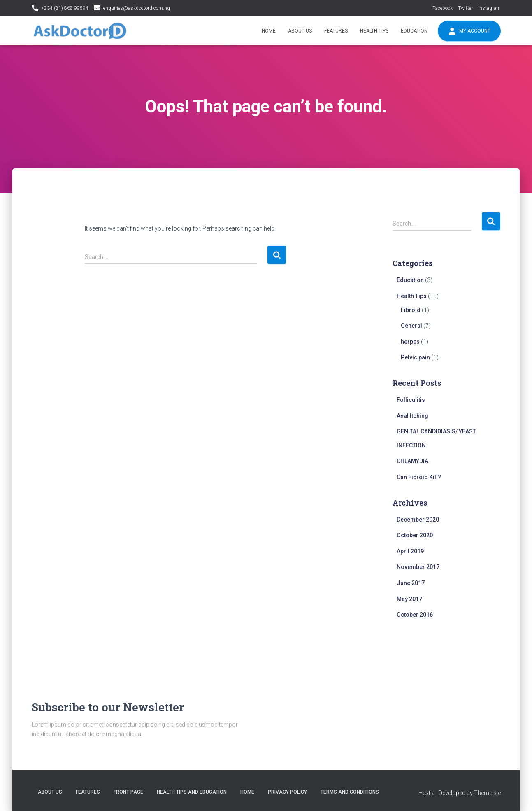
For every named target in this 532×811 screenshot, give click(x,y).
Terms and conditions (350, 792)
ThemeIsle (487, 793)
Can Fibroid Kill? (419, 477)
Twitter (465, 8)
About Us (300, 31)
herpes (410, 342)
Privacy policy (287, 792)
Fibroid (411, 310)
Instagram (489, 8)
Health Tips (374, 31)
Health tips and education (192, 792)
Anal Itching (412, 416)
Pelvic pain (415, 357)
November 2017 (418, 567)
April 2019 (410, 551)
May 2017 (409, 599)
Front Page (128, 792)
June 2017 (411, 583)
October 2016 (415, 615)
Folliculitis (411, 400)
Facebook (443, 8)
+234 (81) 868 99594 (65, 8)
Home (269, 31)
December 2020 (418, 520)
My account (469, 31)
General (411, 326)
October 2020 (415, 535)
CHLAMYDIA (412, 461)
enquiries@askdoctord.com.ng (137, 8)
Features (336, 31)
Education (414, 31)
